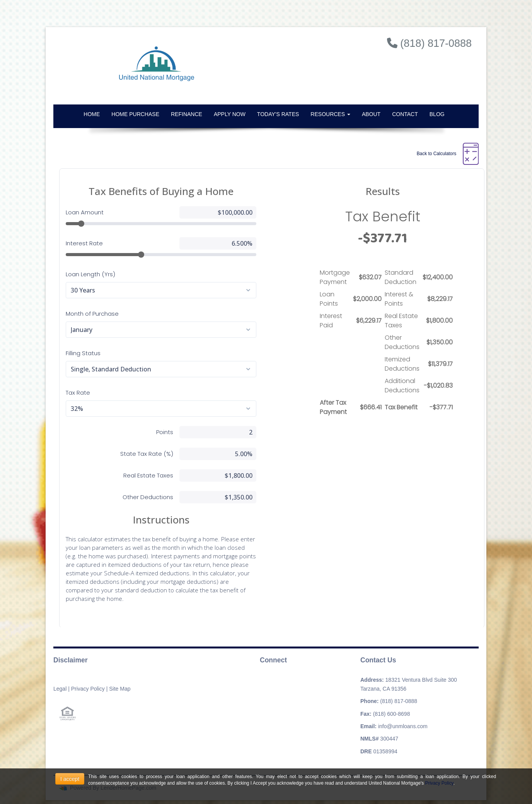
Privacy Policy (88, 689)
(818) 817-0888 (399, 701)
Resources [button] (330, 114)
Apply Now (230, 114)
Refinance (187, 114)
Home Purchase (135, 114)
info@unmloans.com (403, 726)
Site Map (120, 689)
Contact (405, 114)
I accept (70, 779)
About (371, 114)
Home (92, 114)
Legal (60, 689)
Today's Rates (278, 114)
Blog (437, 114)
